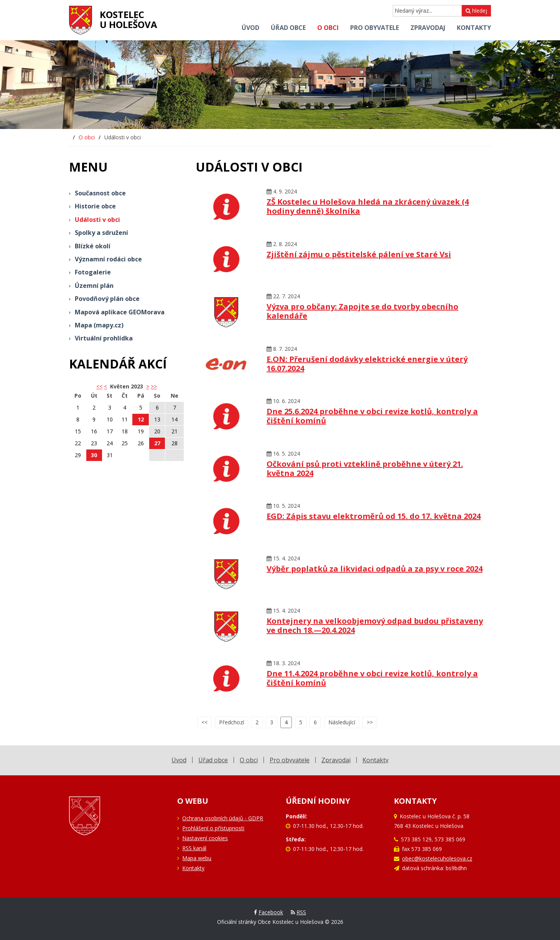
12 (141, 419)
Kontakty (193, 868)
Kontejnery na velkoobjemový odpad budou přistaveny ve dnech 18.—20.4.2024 (375, 625)
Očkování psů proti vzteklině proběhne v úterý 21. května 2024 (365, 468)
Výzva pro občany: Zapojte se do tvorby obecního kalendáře (362, 311)
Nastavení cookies (205, 838)
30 (94, 455)
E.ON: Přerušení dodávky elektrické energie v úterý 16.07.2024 (367, 364)
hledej (476, 11)
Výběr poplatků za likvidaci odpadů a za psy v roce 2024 (375, 569)
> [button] (148, 386)
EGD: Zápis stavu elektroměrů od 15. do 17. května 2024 (374, 516)
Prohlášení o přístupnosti (213, 828)
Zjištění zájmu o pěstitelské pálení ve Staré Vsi (359, 254)
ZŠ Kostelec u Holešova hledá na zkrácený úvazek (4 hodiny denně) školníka (368, 206)
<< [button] (99, 386)
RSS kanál (194, 848)
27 (157, 443)
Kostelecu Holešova (128, 19)
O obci (87, 137)
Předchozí (231, 722)
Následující (342, 722)
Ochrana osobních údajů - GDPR (223, 818)
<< (204, 722)
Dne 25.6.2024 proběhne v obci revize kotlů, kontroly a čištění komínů (372, 416)
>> (154, 386)
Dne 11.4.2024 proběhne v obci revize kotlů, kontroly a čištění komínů (372, 678)
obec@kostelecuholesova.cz (437, 858)
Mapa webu (197, 858)
